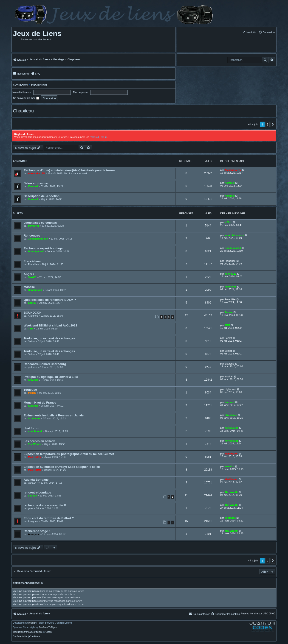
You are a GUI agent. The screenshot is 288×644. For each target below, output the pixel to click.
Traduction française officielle (28, 632)
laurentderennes (234, 235)
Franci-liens (32, 261)
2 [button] (267, 124)
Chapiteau (23, 111)
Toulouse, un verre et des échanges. (50, 338)
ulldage (32, 496)
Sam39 (32, 303)
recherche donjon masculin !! (45, 505)
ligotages (230, 518)
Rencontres (32, 236)
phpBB (32, 623)
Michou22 (230, 274)
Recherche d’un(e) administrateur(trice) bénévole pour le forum (69, 170)
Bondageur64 (36, 251)
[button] (273, 124)
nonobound (35, 431)
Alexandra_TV (36, 173)
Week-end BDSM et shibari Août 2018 (50, 325)
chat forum (31, 428)
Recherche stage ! (37, 531)
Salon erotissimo (36, 183)
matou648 (230, 287)
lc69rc (228, 222)
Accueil (83, 173)
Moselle (29, 287)
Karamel (33, 186)
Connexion (20, 85)
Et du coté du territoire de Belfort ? (49, 518)
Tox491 (32, 277)
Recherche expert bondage (43, 248)
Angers (29, 274)
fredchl (32, 393)
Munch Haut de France (40, 403)
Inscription (39, 85)
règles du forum (99, 137)
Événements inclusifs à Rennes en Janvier (54, 415)
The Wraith (35, 444)
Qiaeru (49, 632)
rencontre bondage (37, 492)
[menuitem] (267, 32)
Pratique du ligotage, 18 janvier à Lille (51, 377)
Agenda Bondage (36, 480)
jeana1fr (229, 466)
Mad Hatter (35, 457)
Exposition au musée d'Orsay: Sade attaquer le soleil (62, 467)
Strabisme (34, 418)
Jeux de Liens (37, 33)
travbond (33, 226)
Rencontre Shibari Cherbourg (45, 364)
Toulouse (30, 390)
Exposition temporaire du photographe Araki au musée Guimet (69, 454)
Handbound (35, 290)
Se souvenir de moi (26, 98)
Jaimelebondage (38, 239)
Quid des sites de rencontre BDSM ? (50, 300)
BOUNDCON (33, 313)
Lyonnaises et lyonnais (40, 223)
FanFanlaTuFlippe (48, 627)
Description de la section (42, 196)
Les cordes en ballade (40, 441)
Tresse (229, 312)
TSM (31, 329)
